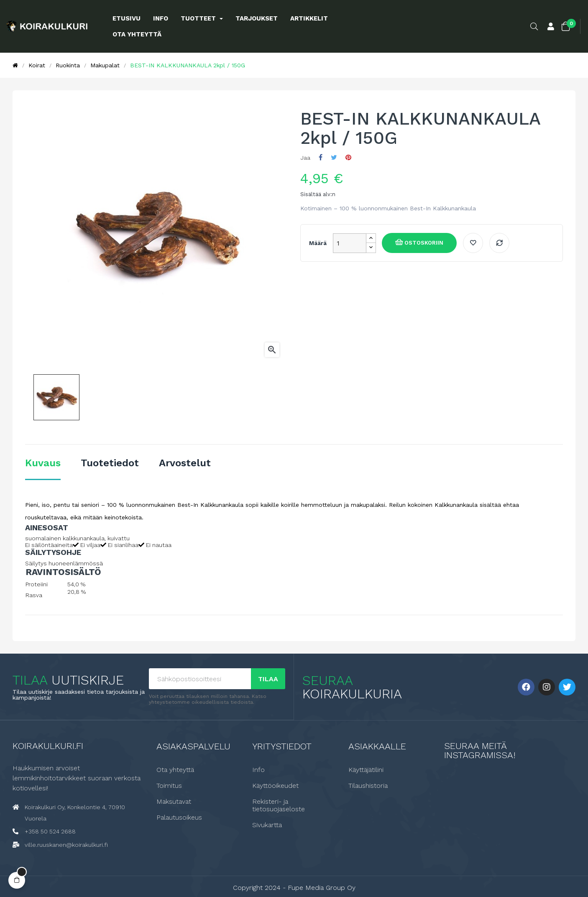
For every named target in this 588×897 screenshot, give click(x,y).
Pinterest (348, 157)
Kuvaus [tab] (43, 463)
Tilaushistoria (368, 785)
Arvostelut (185, 463)
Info (258, 769)
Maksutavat (174, 801)
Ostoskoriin (423, 243)
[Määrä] (350, 243)
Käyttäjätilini (366, 769)
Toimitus (169, 785)
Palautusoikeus (179, 817)
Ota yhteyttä (175, 769)
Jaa (321, 157)
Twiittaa (334, 157)
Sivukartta (267, 825)
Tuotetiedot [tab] (110, 463)
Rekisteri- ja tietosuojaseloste (279, 805)
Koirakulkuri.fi (48, 745)
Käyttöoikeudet (275, 785)
